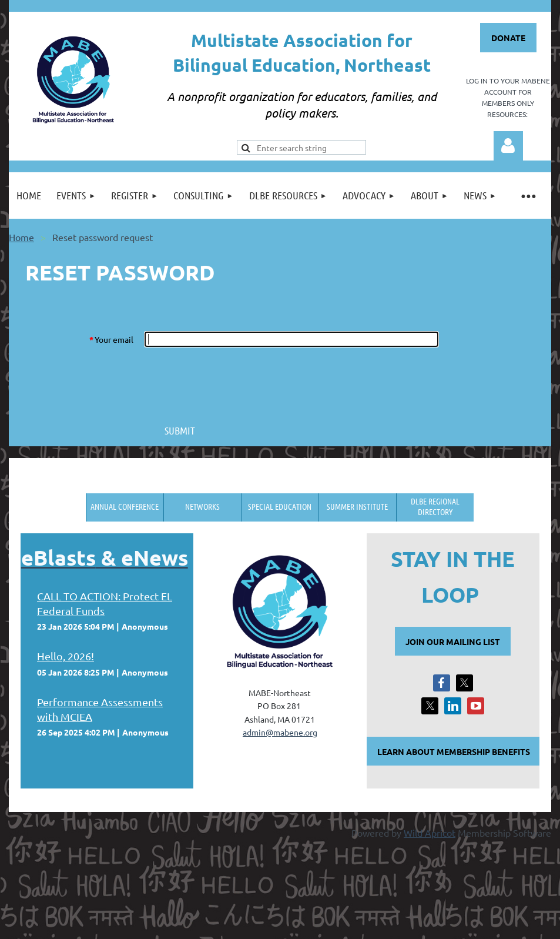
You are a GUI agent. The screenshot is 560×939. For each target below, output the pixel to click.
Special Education (280, 506)
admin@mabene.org (280, 732)
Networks (202, 506)
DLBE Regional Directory (435, 506)
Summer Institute (357, 506)
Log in (508, 146)
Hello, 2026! (66, 656)
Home (21, 237)
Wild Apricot (430, 833)
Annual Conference (125, 506)
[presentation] (234, 382)
